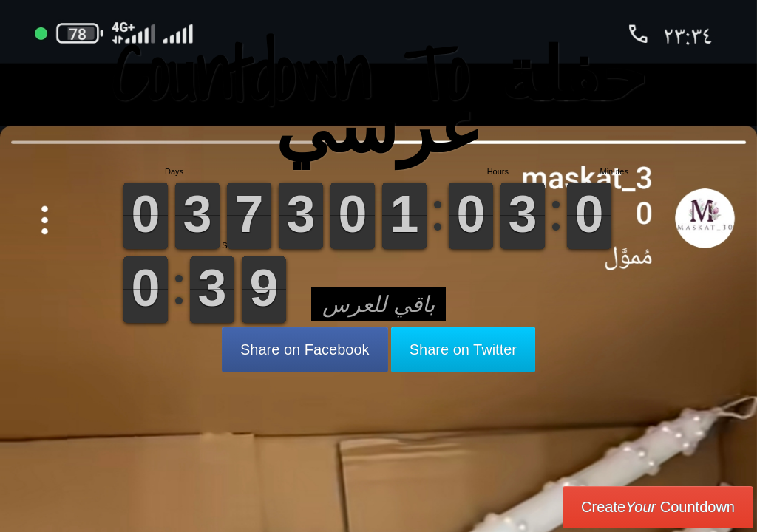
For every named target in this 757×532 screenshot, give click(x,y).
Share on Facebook (305, 349)
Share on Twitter (463, 349)
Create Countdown (658, 507)
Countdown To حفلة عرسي (379, 99)
